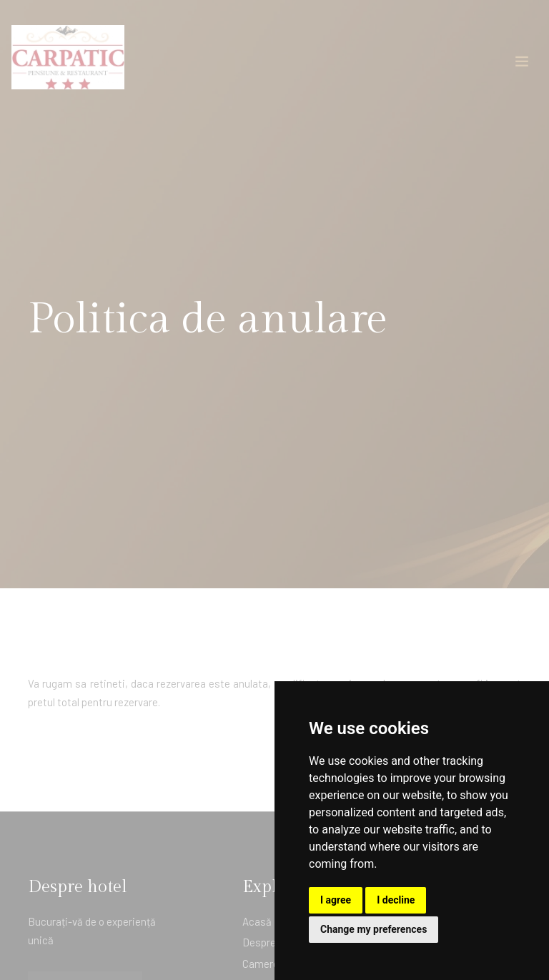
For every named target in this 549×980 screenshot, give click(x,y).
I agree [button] (336, 900)
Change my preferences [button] (374, 929)
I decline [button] (396, 900)
